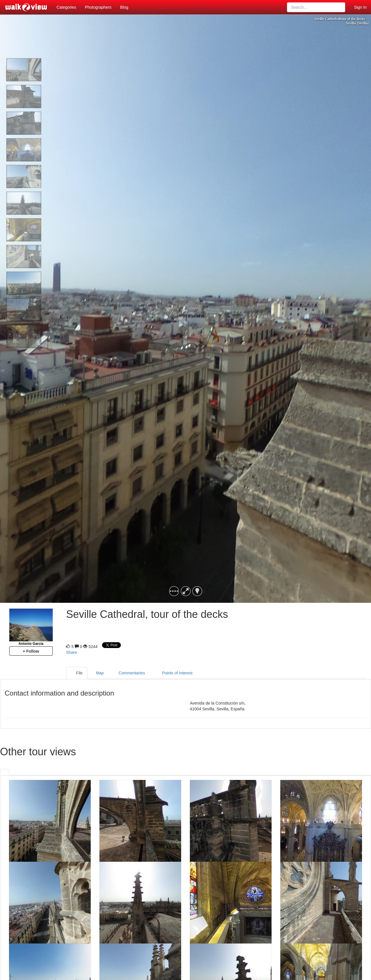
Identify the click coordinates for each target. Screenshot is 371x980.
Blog (124, 7)
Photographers (98, 7)
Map (98, 673)
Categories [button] (66, 7)
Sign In (360, 7)
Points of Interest (174, 673)
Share (71, 652)
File (77, 673)
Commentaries (129, 673)
